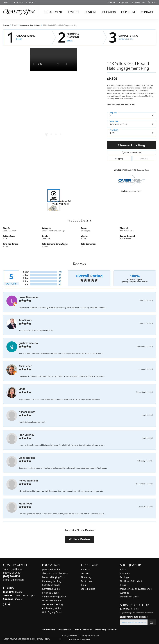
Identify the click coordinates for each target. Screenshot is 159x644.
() (60, 272)
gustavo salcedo (28, 343)
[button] (111, 2)
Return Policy (49, 630)
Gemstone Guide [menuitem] (51, 589)
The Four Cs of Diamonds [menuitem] (55, 573)
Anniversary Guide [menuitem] (52, 608)
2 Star (26, 281)
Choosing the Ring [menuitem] (52, 581)
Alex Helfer (25, 366)
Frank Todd (25, 504)
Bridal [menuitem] (123, 569)
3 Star (26, 278)
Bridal (14, 25)
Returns (144, 159)
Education (108, 12)
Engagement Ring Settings (30, 25)
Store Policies (88, 589)
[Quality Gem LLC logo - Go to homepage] (20, 12)
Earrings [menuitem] (124, 577)
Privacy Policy (64, 630)
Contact (147, 12)
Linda (22, 389)
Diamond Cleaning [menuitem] (52, 600)
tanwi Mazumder (29, 297)
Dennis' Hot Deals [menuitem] (129, 597)
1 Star (26, 284)
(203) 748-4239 (61, 204)
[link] (7, 2)
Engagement (53, 12)
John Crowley (26, 435)
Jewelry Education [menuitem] (51, 569)
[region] (54, 95)
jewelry (6, 25)
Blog (83, 585)
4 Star (26, 275)
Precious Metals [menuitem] (50, 593)
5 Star (26, 272)
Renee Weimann (28, 481)
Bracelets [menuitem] (125, 573)
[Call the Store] (12, 576)
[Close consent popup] (60, 639)
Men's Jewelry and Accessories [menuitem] (136, 589)
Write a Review (79, 539)
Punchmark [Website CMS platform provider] (85, 640)
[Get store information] (13, 580)
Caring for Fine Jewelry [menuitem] (54, 597)
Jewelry (73, 12)
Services (85, 573)
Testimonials (88, 581)
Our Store (128, 12)
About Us (86, 569)
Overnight (85, 231)
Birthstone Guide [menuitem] (51, 585)
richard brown (27, 412)
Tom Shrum (25, 320)
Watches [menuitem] (124, 593)
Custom (90, 12)
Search (19, 39)
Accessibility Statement (106, 630)
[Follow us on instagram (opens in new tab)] (5, 605)
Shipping (119, 159)
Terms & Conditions (83, 630)
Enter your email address (134, 617)
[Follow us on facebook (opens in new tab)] (9, 605)
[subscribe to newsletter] (152, 622)
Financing (86, 577)
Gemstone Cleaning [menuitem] (52, 604)
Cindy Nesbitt (27, 458)
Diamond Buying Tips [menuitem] (53, 577)
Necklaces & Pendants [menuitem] (132, 581)
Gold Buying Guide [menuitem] (52, 612)
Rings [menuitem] (123, 585)
